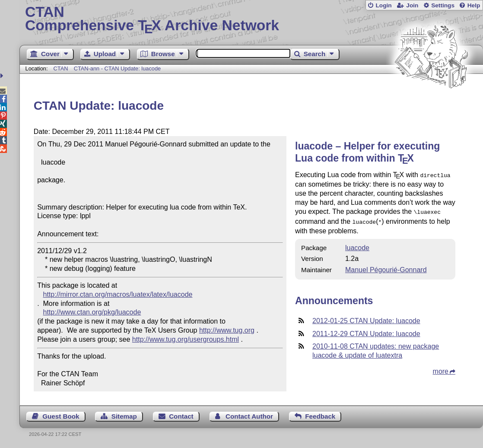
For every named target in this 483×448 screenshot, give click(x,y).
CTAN (61, 68)
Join (412, 5)
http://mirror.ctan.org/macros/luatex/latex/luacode (118, 294)
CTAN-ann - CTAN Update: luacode (118, 68)
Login (383, 5)
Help (474, 5)
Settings (443, 5)
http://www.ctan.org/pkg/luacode (92, 312)
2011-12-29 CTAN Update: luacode (366, 331)
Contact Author (249, 416)
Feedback (320, 416)
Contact (181, 416)
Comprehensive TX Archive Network (251, 19)
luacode (357, 245)
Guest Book (61, 416)
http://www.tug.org (227, 330)
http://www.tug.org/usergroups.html (186, 339)
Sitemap (124, 416)
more (441, 369)
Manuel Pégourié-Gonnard (386, 267)
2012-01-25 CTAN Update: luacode (366, 318)
